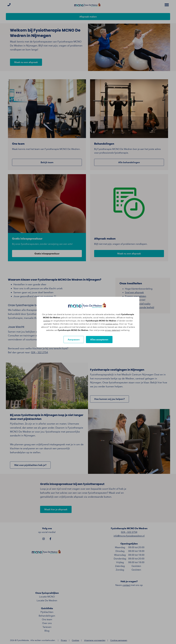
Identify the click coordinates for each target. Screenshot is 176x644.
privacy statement (113, 330)
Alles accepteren (99, 340)
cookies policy (112, 324)
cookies (47, 321)
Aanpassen (74, 340)
